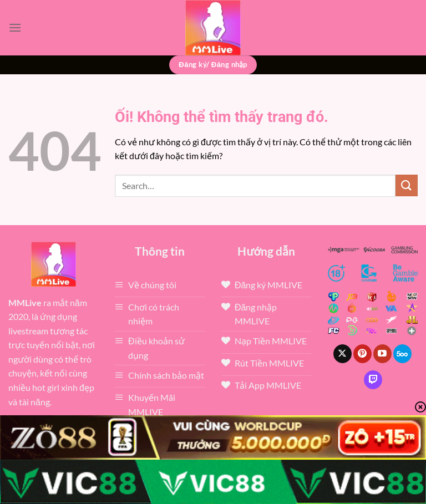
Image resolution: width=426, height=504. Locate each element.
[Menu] (15, 27)
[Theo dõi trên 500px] (402, 354)
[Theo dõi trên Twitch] (373, 380)
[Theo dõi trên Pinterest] (362, 354)
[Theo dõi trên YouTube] (382, 354)
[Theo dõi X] (343, 354)
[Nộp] (407, 185)
